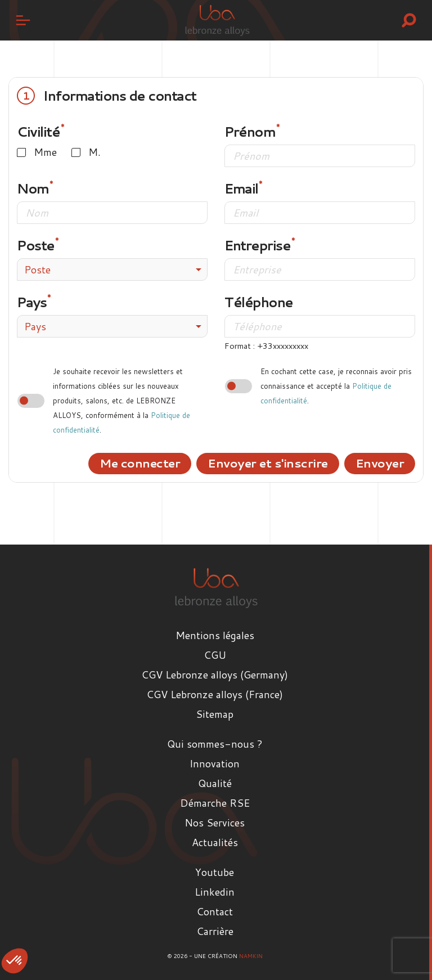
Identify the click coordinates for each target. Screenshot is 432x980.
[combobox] (112, 269)
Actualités (215, 842)
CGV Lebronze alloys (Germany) (215, 675)
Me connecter (140, 463)
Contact (215, 911)
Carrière (215, 931)
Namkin (251, 956)
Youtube (215, 872)
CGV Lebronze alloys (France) (215, 694)
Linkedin (215, 892)
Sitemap (215, 714)
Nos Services (215, 822)
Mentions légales (215, 635)
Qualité (215, 783)
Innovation (215, 763)
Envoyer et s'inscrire (268, 463)
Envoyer (380, 463)
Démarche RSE (215, 803)
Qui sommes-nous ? (215, 744)
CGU (215, 655)
